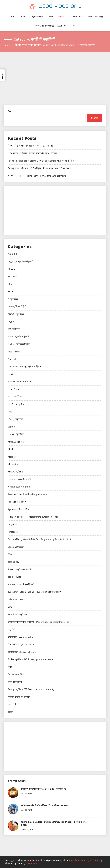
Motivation (13, 464)
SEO (10, 554)
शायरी (51, 17)
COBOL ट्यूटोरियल (16, 314)
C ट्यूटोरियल (13, 299)
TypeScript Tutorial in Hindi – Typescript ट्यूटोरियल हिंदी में (35, 592)
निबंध (10, 667)
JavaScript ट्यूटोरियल (17, 404)
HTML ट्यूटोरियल (15, 397)
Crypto (11, 322)
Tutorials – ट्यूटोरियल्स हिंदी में (21, 584)
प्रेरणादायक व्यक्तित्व (16, 674)
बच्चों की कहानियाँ (15, 682)
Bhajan (11, 269)
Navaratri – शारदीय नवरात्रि (19, 479)
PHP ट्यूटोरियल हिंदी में (17, 502)
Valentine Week (15, 599)
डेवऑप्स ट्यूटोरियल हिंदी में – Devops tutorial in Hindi (31, 659)
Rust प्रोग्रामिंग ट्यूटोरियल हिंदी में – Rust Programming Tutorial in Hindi (39, 539)
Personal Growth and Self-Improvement (27, 494)
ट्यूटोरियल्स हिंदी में (37, 17)
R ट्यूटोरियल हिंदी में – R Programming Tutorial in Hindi (33, 517)
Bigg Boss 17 (14, 276)
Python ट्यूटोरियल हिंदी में (19, 509)
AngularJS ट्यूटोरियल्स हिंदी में (20, 262)
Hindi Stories (14, 389)
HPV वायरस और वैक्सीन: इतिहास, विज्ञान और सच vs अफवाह (32, 153)
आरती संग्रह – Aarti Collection (21, 637)
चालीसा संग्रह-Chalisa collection (22, 652)
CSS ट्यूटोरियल (14, 329)
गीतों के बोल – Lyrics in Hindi (21, 644)
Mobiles (12, 457)
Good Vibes (13, 359)
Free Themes (14, 352)
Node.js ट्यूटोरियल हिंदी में (19, 487)
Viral (10, 607)
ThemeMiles (32, 864)
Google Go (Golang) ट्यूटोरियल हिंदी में (25, 366)
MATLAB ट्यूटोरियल (16, 442)
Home (13, 17)
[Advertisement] (55, 84)
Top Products (76, 17)
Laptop (11, 427)
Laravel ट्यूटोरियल (16, 434)
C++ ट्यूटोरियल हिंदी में (17, 306)
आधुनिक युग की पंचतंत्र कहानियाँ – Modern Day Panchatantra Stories (38, 622)
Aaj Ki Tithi (13, 254)
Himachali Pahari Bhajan (20, 382)
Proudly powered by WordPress (85, 860)
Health (11, 374)
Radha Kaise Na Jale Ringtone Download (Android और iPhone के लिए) (41, 161)
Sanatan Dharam (43, 26)
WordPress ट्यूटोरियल (17, 614)
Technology (94, 17)
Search (11, 111)
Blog (24, 17)
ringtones (12, 524)
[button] (74, 28)
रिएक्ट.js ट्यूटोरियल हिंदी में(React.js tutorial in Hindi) (31, 689)
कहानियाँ (61, 17)
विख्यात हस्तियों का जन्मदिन (19, 697)
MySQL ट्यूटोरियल (16, 472)
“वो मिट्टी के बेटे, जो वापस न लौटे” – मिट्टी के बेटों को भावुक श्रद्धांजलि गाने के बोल (40, 168)
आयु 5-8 (11, 629)
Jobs (10, 412)
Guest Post (62, 26)
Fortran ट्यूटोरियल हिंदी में (19, 344)
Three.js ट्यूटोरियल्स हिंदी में (19, 569)
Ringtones (13, 532)
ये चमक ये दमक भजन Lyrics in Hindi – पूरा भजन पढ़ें (30, 146)
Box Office (13, 291)
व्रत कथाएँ (12, 704)
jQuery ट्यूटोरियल (15, 419)
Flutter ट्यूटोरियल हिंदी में (18, 337)
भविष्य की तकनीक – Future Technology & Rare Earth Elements (37, 176)
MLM (10, 449)
